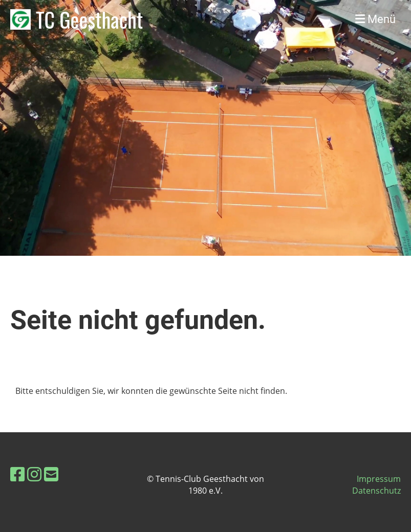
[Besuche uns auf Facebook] (17, 474)
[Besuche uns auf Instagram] (34, 474)
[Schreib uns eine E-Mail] (51, 474)
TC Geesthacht (89, 19)
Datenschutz (376, 491)
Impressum (379, 479)
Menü (375, 19)
